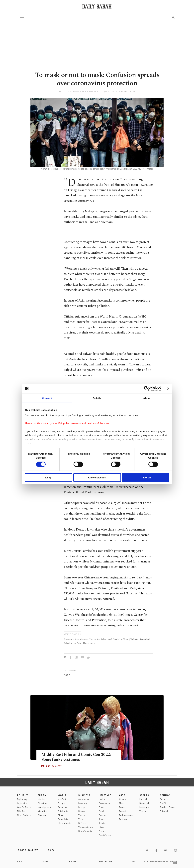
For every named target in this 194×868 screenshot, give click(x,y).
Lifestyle (105, 795)
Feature (102, 831)
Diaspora (42, 815)
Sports (144, 795)
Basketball (144, 803)
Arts (122, 795)
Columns (164, 799)
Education (42, 803)
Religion (102, 823)
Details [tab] (97, 398)
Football (143, 799)
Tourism (82, 815)
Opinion (165, 795)
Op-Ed (163, 803)
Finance (82, 811)
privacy (46, 861)
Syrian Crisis (64, 819)
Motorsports (145, 807)
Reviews (123, 819)
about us (74, 861)
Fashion (102, 815)
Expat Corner (105, 835)
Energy (82, 807)
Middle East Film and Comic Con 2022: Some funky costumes (77, 757)
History (102, 827)
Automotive (84, 799)
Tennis (143, 811)
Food (101, 811)
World (62, 795)
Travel (102, 807)
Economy (83, 803)
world (67, 675)
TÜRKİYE (43, 795)
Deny (48, 478)
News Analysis (24, 815)
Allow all (146, 478)
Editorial (164, 811)
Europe (61, 803)
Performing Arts (127, 815)
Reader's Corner (168, 807)
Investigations (44, 807)
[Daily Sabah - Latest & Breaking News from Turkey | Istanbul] (97, 6)
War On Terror (24, 807)
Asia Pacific (63, 811)
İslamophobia (64, 823)
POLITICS (23, 795)
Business (84, 795)
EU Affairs (22, 811)
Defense (82, 823)
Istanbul (41, 799)
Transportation (86, 827)
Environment (105, 803)
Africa (61, 815)
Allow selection (97, 478)
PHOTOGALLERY (54, 766)
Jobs (20, 861)
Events (122, 807)
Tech (81, 819)
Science (102, 819)
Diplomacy (22, 799)
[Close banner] (168, 389)
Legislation (22, 803)
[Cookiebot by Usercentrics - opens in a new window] (146, 389)
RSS (133, 861)
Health (102, 799)
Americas (62, 807)
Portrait (123, 811)
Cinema (123, 799)
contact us (106, 861)
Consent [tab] (47, 398)
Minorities (42, 811)
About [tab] (147, 398)
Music (122, 803)
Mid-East (62, 799)
